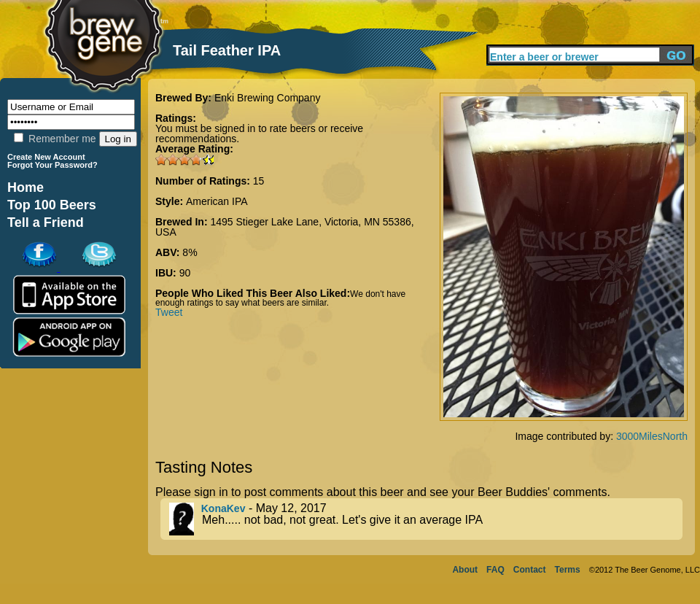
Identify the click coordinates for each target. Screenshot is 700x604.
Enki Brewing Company (268, 98)
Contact (530, 570)
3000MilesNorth (652, 436)
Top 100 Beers (52, 205)
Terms (568, 570)
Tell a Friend (46, 222)
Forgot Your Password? (52, 165)
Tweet (169, 312)
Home (26, 187)
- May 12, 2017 (426, 519)
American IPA (217, 201)
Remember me (55, 139)
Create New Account (46, 157)
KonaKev (223, 508)
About (465, 570)
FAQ (495, 570)
